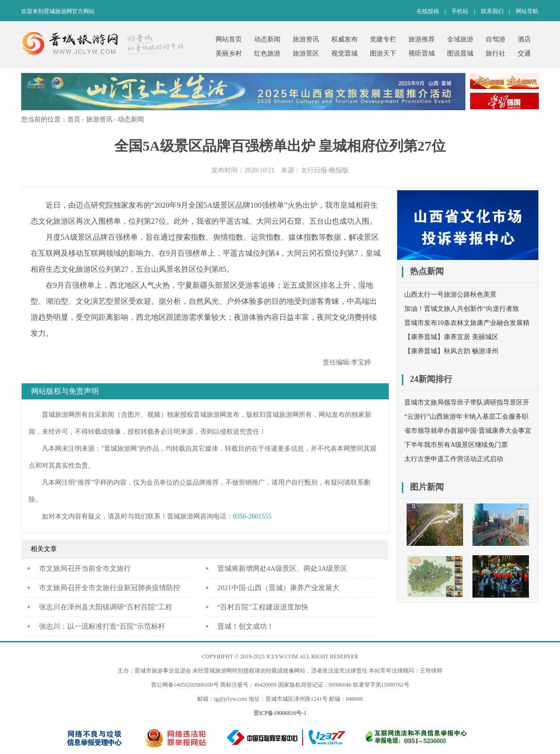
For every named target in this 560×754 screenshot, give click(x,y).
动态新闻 (267, 39)
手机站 (460, 11)
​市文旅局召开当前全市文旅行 (85, 568)
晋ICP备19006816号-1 (280, 713)
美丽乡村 (229, 53)
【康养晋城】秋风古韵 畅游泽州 (451, 351)
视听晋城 (422, 53)
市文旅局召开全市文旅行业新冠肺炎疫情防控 (110, 588)
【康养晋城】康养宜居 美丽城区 (451, 337)
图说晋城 (460, 53)
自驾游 (496, 39)
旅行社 (496, 53)
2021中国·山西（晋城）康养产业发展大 (278, 588)
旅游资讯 (306, 39)
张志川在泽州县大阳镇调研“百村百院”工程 (106, 607)
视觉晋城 (344, 53)
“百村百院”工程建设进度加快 (263, 607)
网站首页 (229, 39)
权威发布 (344, 39)
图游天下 (383, 53)
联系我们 (492, 11)
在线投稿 (428, 11)
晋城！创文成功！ (246, 626)
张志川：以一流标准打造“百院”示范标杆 (102, 626)
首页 (74, 119)
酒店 (524, 39)
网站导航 (527, 11)
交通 (524, 53)
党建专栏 (383, 39)
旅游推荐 (422, 39)
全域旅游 (460, 39)
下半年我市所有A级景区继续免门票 (456, 445)
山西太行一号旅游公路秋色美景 (450, 295)
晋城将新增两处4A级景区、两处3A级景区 (283, 568)
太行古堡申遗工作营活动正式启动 (454, 459)
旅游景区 (306, 53)
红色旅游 (267, 53)
